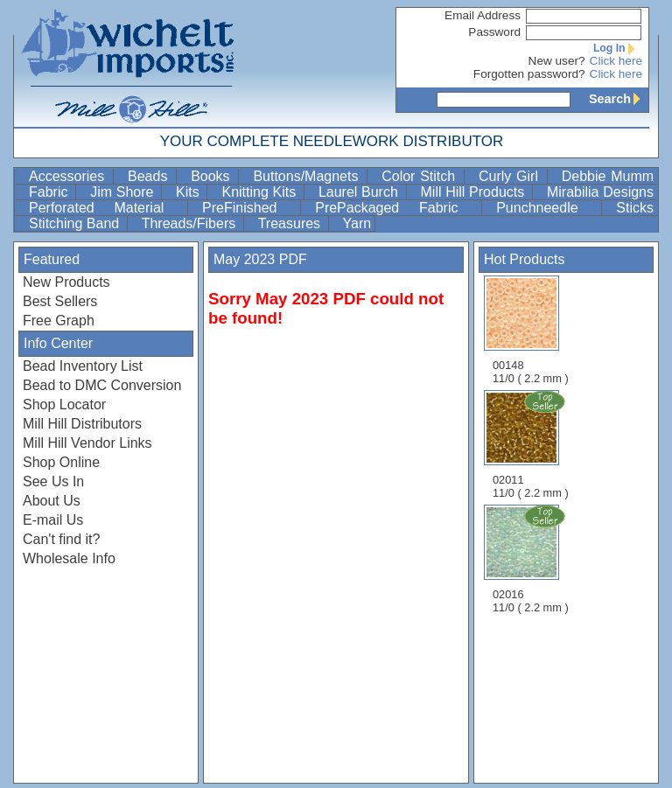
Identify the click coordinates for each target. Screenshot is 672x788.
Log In (618, 48)
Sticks (635, 208)
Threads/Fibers (191, 223)
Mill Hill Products (475, 192)
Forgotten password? (529, 74)
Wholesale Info (69, 558)
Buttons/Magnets (308, 176)
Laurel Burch (360, 192)
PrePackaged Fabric (396, 208)
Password (494, 32)
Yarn (357, 223)
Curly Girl (511, 176)
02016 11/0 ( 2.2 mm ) (532, 559)
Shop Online (61, 462)
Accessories (69, 176)
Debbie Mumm (608, 176)
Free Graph (59, 321)
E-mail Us (53, 520)
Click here (616, 61)
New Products (66, 282)
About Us (52, 501)
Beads (150, 176)
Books (213, 176)
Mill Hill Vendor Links (87, 443)
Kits (189, 192)
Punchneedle (547, 208)
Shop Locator (64, 404)
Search (619, 99)
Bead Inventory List (83, 366)
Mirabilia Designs (600, 192)
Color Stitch (421, 176)
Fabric (50, 192)
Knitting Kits (260, 192)
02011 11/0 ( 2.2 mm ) (532, 444)
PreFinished (249, 208)
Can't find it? (61, 539)
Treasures (291, 223)
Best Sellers (60, 301)
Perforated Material (106, 208)
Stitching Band (76, 223)
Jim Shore (124, 192)
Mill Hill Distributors (82, 424)
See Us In (53, 481)
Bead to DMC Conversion (102, 385)
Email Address (483, 15)
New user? (557, 61)
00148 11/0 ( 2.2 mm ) (531, 330)
